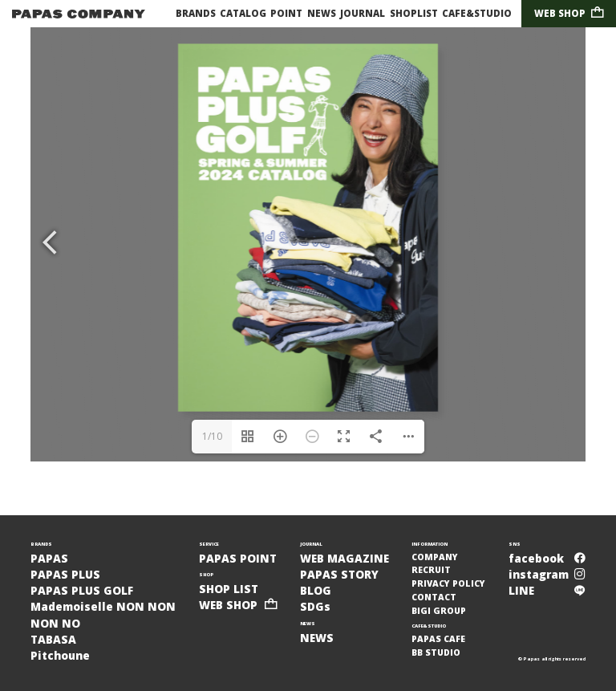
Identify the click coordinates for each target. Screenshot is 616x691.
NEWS (322, 13)
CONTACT (434, 597)
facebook (547, 559)
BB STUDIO (436, 652)
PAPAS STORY (339, 575)
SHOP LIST (229, 589)
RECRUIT (431, 570)
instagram (547, 575)
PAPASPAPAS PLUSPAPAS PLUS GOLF (82, 575)
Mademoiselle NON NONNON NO (103, 615)
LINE (547, 591)
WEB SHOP (569, 13)
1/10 (212, 436)
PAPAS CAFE (438, 639)
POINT (286, 13)
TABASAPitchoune (60, 648)
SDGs (315, 607)
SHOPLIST (414, 13)
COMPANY (435, 557)
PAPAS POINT (238, 559)
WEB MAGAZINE (344, 559)
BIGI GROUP (439, 611)
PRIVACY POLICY (448, 583)
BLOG (316, 591)
